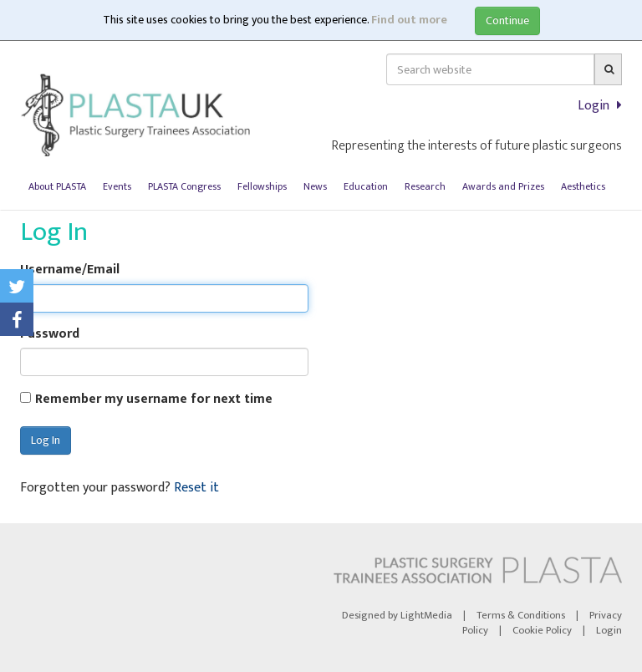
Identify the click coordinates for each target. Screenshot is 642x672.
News (315, 186)
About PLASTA (57, 186)
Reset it (196, 488)
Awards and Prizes (503, 186)
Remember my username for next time (154, 400)
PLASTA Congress (184, 186)
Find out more (409, 20)
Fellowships (262, 186)
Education (366, 186)
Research (425, 186)
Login (600, 106)
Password (50, 335)
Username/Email (70, 270)
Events (117, 186)
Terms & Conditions (521, 616)
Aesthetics (583, 186)
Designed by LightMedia (397, 616)
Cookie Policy (542, 631)
